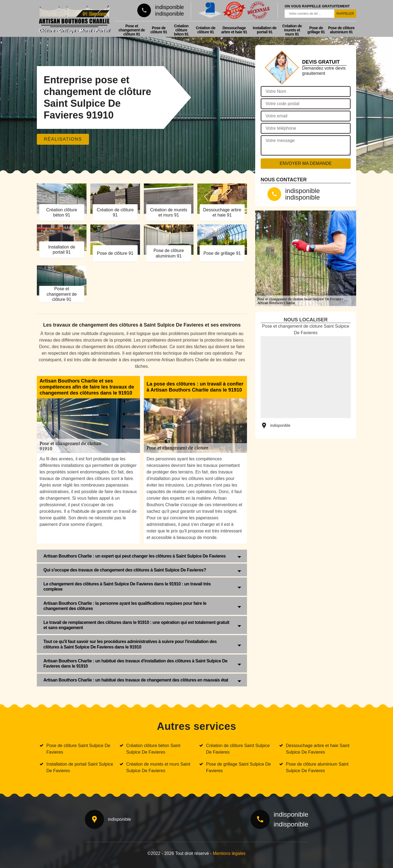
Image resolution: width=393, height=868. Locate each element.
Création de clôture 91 (206, 30)
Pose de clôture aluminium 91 (341, 30)
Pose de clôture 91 (159, 30)
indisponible (169, 7)
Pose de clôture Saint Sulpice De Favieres (78, 749)
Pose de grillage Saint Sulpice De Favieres (238, 767)
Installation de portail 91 (265, 30)
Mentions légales (229, 853)
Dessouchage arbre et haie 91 (234, 30)
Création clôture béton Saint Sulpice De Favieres (153, 749)
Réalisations (63, 139)
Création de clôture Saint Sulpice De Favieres (238, 749)
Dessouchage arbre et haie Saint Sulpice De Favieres (318, 749)
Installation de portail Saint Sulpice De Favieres (80, 767)
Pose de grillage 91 (316, 30)
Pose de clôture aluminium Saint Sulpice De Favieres (317, 767)
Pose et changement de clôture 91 (132, 30)
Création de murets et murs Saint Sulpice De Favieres (158, 767)
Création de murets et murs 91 (292, 30)
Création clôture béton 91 (181, 30)
